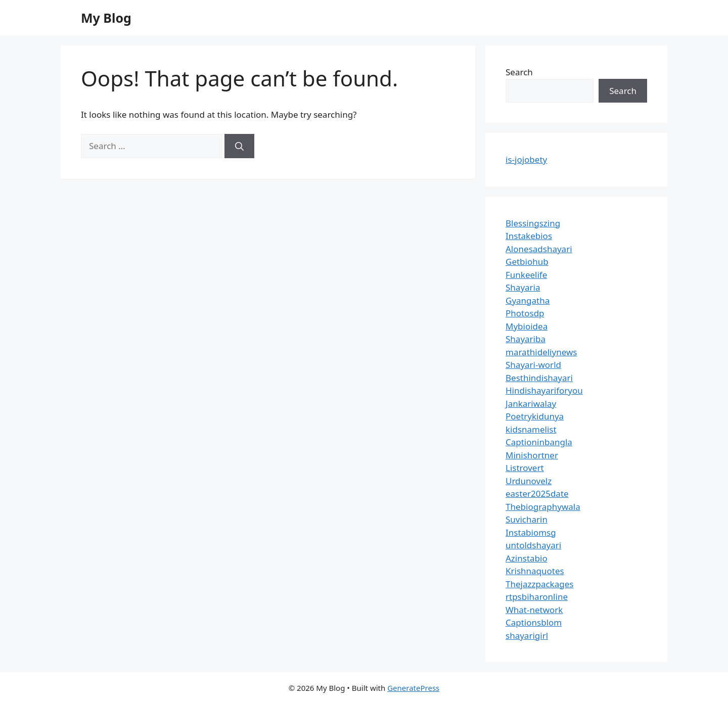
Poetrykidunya (535, 416)
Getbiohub (527, 262)
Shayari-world (533, 365)
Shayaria (523, 287)
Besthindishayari (539, 378)
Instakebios (529, 236)
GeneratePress (413, 688)
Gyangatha (528, 300)
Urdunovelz (529, 481)
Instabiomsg (531, 532)
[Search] (239, 146)
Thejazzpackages (539, 584)
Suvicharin (527, 519)
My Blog (106, 18)
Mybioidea (527, 326)
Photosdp (525, 313)
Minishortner (532, 455)
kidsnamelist (531, 429)
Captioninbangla (539, 442)
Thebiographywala (543, 507)
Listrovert (525, 468)
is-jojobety (526, 159)
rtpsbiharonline (537, 597)
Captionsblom (534, 622)
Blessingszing (533, 223)
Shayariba (526, 339)
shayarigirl (527, 636)
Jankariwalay (531, 404)
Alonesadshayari (539, 249)
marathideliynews (541, 352)
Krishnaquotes (535, 571)
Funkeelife (526, 275)
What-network (534, 610)
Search (519, 72)
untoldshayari (533, 545)
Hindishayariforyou (544, 390)
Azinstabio (527, 558)
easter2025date (537, 494)
